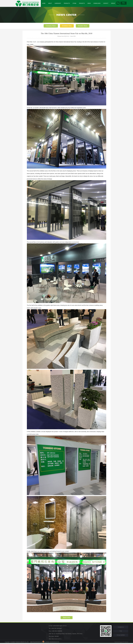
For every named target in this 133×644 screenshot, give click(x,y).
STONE (75, 3)
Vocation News (83, 26)
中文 (126, 3)
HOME (44, 3)
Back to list (66, 618)
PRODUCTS (68, 3)
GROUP (115, 3)
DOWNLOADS (99, 3)
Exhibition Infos (67, 26)
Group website (121, 635)
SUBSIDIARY (58, 3)
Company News (51, 26)
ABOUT (50, 3)
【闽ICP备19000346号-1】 (36, 642)
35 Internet (126, 642)
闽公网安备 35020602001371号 (51, 642)
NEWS (91, 3)
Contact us (121, 627)
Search (120, 3)
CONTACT (108, 3)
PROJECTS (83, 3)
